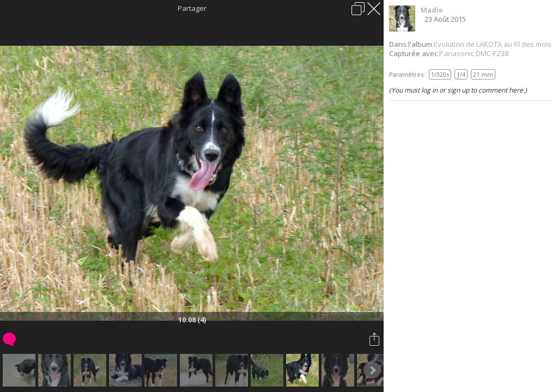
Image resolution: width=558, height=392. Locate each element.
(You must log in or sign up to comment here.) (458, 90)
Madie (432, 10)
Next (372, 370)
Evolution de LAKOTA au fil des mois (493, 44)
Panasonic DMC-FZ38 (474, 53)
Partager (192, 8)
